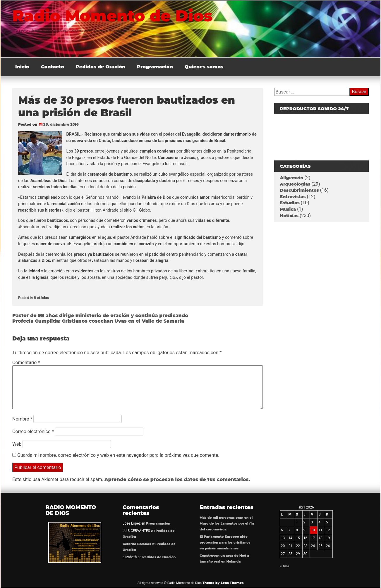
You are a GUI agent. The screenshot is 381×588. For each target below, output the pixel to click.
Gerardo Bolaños (137, 544)
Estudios (290, 203)
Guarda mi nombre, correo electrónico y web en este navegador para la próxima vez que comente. (118, 455)
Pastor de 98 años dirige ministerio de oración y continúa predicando (100, 315)
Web (17, 444)
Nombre (22, 419)
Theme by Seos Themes (223, 583)
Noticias (41, 298)
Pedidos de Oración (101, 67)
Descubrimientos (300, 190)
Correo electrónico (33, 432)
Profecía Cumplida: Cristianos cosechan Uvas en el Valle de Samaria (98, 321)
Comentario (26, 363)
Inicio (22, 67)
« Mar (284, 566)
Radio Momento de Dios (112, 16)
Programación (155, 67)
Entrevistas (293, 197)
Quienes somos (204, 67)
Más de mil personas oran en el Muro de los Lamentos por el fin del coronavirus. (227, 524)
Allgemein (292, 178)
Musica (288, 209)
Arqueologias (295, 184)
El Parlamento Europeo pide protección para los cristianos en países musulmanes (225, 543)
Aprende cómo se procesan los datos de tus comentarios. (177, 479)
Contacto (53, 67)
